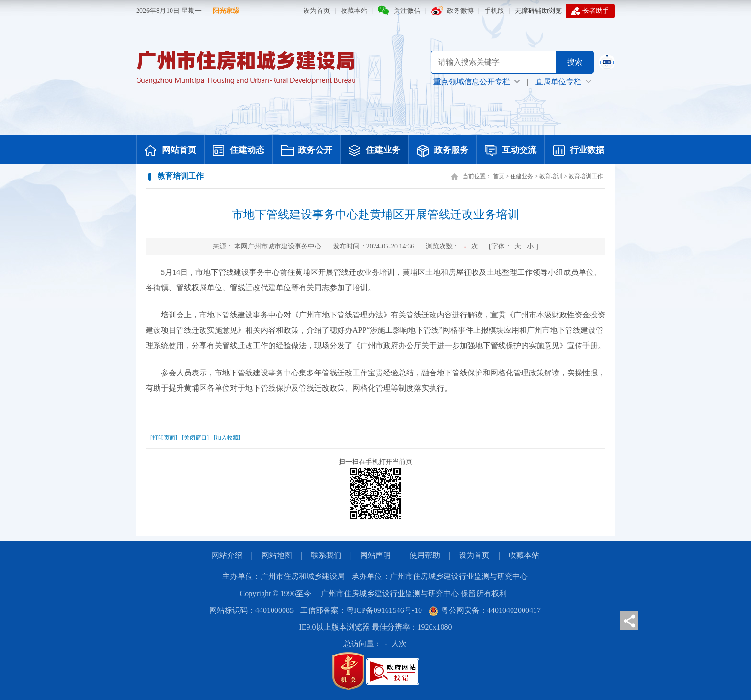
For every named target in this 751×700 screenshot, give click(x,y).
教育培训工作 (586, 176)
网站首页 (171, 151)
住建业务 (375, 151)
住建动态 (239, 151)
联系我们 (326, 555)
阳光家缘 (226, 11)
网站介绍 (227, 555)
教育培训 (551, 176)
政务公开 (307, 151)
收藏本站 (354, 11)
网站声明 (375, 555)
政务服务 (443, 151)
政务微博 (460, 11)
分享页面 (629, 621)
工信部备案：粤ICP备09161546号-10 (361, 610)
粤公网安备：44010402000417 (485, 610)
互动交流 (511, 151)
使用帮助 (425, 555)
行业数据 (579, 151)
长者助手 (590, 11)
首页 (499, 176)
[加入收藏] (227, 438)
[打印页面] (164, 438)
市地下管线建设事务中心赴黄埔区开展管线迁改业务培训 (375, 215)
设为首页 (317, 11)
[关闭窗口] (195, 438)
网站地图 (277, 555)
